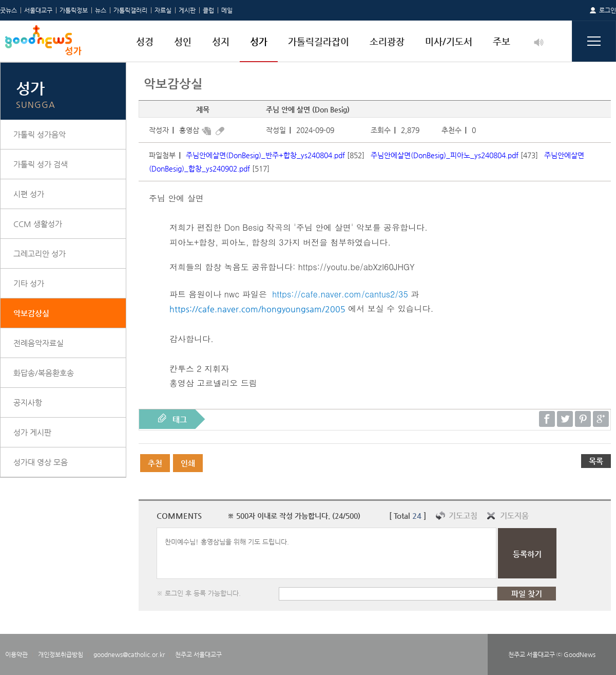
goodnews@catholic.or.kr (129, 654)
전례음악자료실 (38, 343)
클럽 (208, 10)
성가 (259, 41)
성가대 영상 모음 (41, 462)
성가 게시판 (32, 432)
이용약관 (16, 654)
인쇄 (188, 463)
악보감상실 (31, 313)
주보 (502, 41)
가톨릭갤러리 (130, 10)
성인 (183, 41)
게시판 (187, 10)
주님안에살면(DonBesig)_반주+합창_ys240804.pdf (265, 155)
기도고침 (463, 515)
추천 (155, 463)
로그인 (608, 10)
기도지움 (514, 515)
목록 (596, 461)
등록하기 (527, 554)
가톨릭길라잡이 (319, 41)
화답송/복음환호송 (44, 373)
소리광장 (387, 41)
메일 (227, 10)
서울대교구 (38, 10)
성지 (221, 41)
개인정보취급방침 (61, 654)
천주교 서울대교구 (198, 654)
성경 (145, 41)
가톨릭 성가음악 (40, 134)
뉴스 (101, 10)
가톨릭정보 (74, 10)
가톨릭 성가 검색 (41, 164)
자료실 (163, 10)
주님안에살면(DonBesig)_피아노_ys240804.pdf (445, 155)
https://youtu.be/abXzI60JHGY (357, 267)
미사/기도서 (449, 41)
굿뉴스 (8, 10)
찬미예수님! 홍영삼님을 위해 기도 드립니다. (326, 553)
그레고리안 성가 (40, 254)
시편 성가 (29, 194)
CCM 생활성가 (38, 224)
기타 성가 (29, 283)
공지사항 (28, 402)
